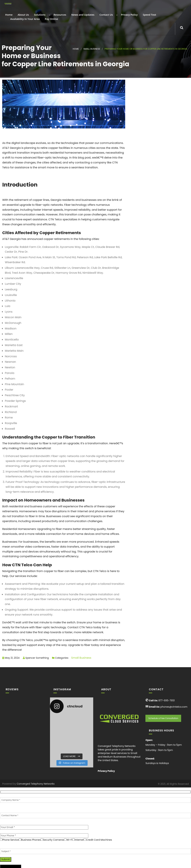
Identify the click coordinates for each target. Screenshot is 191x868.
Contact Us (106, 15)
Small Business (92, 49)
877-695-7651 (167, 700)
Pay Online (51, 19)
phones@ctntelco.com (174, 707)
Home (8, 15)
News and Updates (82, 15)
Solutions (39, 15)
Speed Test (149, 15)
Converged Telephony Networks (36, 784)
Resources (60, 15)
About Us (23, 15)
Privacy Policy (129, 15)
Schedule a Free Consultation (163, 718)
